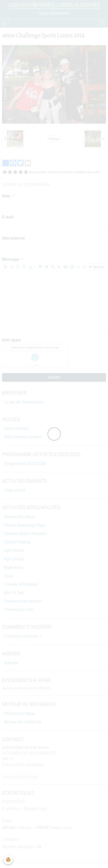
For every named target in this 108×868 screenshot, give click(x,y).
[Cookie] (8, 860)
